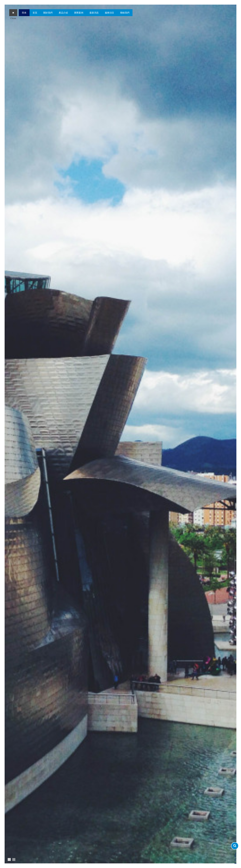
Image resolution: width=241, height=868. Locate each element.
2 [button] (14, 859)
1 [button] (9, 859)
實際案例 (79, 13)
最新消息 (94, 13)
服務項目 (109, 13)
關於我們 (48, 13)
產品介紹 (63, 13)
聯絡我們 (125, 13)
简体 (24, 13)
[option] (120, 434)
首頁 (35, 13)
